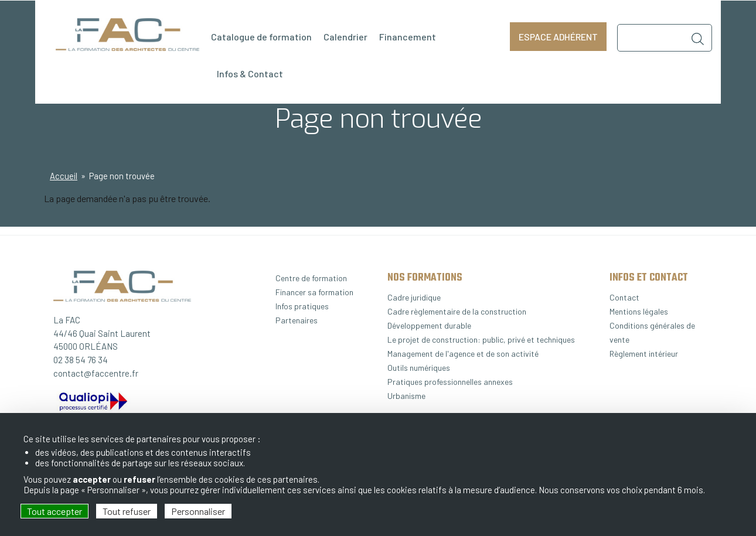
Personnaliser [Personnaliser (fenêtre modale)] (198, 511)
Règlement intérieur (644, 354)
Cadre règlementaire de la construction (457, 311)
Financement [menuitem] (408, 37)
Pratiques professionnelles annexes (450, 382)
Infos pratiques (302, 306)
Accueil (64, 176)
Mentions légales (639, 311)
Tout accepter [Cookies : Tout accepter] (55, 511)
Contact (624, 297)
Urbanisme (406, 396)
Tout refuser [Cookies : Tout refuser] (127, 511)
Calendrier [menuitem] (345, 37)
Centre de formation (311, 278)
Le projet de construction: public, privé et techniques (481, 339)
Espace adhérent (558, 37)
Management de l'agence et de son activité (463, 354)
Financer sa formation (314, 292)
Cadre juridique (414, 297)
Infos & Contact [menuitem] (250, 74)
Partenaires (297, 320)
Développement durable (429, 325)
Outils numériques (419, 368)
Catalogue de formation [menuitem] (261, 37)
